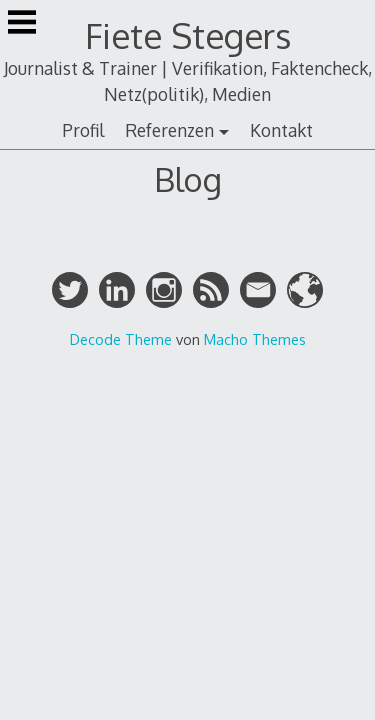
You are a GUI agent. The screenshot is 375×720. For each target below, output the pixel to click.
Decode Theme (121, 339)
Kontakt (281, 130)
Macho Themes (255, 339)
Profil (83, 130)
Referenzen (169, 130)
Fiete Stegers (188, 35)
